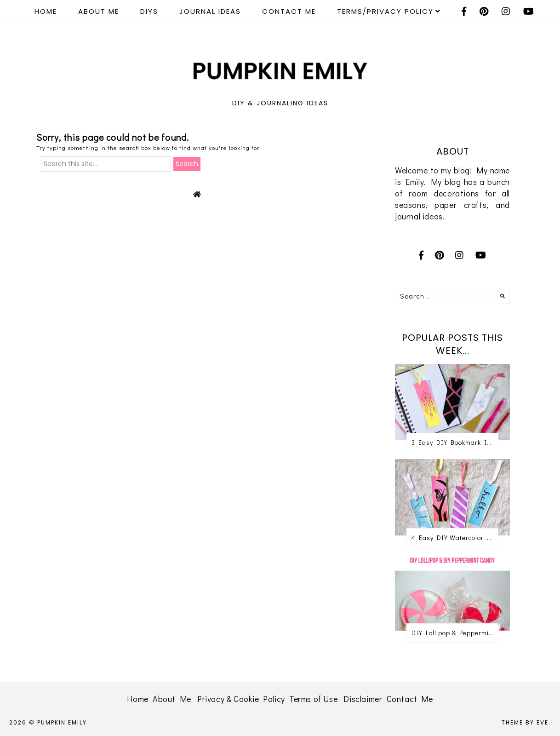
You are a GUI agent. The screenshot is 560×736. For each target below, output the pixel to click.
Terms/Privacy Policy (385, 11)
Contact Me (289, 11)
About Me (99, 11)
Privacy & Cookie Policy (241, 699)
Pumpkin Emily (62, 722)
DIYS (149, 11)
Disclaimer (363, 699)
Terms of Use (313, 699)
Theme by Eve (525, 722)
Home (46, 11)
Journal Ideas (210, 11)
